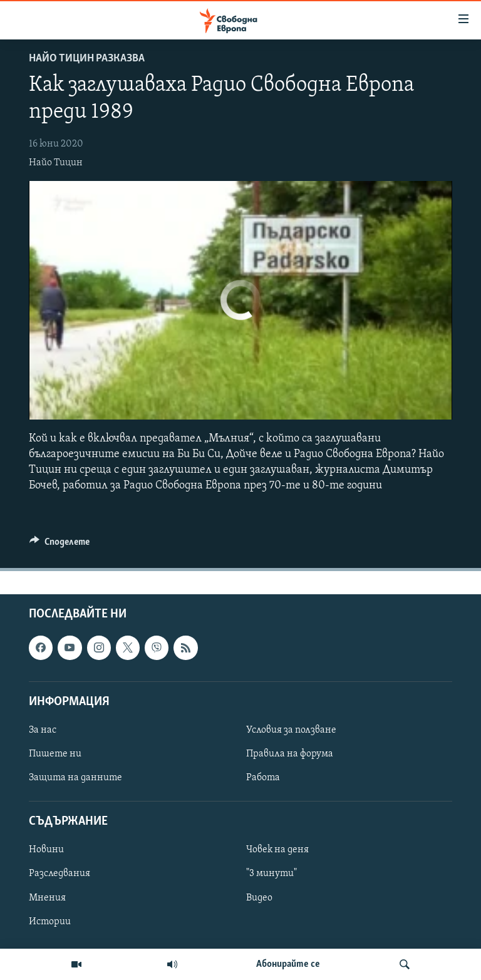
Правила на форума (290, 754)
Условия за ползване (291, 730)
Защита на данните (75, 778)
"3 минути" (272, 874)
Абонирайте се (288, 964)
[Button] (59, 545)
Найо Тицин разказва (87, 59)
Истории (50, 922)
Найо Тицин (56, 163)
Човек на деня (277, 850)
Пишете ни (55, 754)
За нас (43, 730)
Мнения (47, 898)
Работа (263, 778)
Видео (259, 898)
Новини (46, 850)
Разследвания (59, 874)
